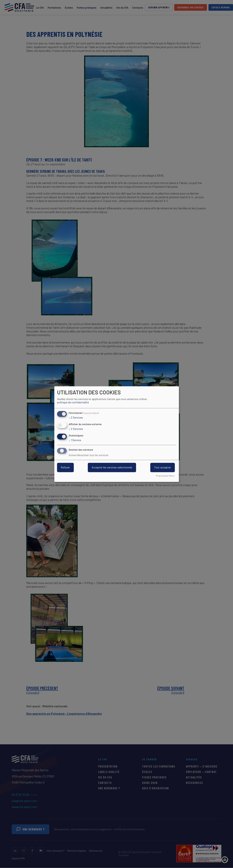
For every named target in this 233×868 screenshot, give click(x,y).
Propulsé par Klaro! (165, 476)
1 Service (75, 440)
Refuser (65, 467)
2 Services (76, 418)
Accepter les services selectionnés (112, 467)
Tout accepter (163, 467)
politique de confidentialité (73, 402)
